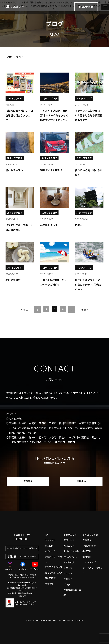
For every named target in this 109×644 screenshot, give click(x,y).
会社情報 (49, 584)
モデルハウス (51, 551)
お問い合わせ (89, 546)
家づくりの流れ (71, 551)
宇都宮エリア (70, 535)
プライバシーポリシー (92, 570)
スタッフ (68, 568)
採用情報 (87, 557)
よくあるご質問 (90, 535)
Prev (23, 310)
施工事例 (49, 546)
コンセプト (50, 540)
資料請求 (28, 481)
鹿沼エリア (69, 546)
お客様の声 (69, 562)
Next (86, 310)
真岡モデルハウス (53, 567)
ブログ (67, 584)
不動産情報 (50, 578)
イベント (68, 573)
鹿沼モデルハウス (53, 573)
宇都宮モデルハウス (53, 559)
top (47, 535)
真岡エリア (69, 540)
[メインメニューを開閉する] (103, 10)
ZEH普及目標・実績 (72, 592)
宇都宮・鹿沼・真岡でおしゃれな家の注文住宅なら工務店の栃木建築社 (22, 576)
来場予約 (81, 481)
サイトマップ (89, 562)
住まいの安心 (70, 557)
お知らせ (68, 579)
